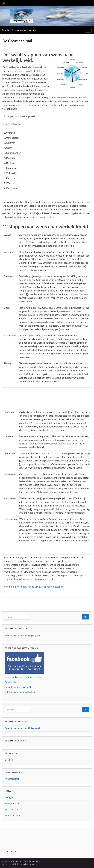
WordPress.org (12, 815)
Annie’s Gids (11, 682)
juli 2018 (9, 760)
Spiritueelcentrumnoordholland (19, 30)
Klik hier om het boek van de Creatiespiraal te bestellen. (34, 587)
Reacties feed (12, 809)
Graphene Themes (29, 864)
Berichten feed (12, 803)
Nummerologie (12, 779)
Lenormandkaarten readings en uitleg (23, 677)
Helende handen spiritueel (18, 687)
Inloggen (9, 797)
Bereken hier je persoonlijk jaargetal (22, 635)
